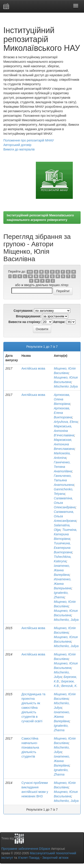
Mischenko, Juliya (66, 620)
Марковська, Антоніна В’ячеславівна (64, 431)
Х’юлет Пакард (29, 858)
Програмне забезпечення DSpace (26, 849)
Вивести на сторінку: (25, 322)
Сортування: (24, 311)
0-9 (30, 272)
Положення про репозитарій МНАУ (29, 140)
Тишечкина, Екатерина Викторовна (63, 548)
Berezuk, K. (69, 686)
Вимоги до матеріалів (19, 149)
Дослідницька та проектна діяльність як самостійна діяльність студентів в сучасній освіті (33, 708)
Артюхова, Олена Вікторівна (62, 399)
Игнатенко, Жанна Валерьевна (62, 584)
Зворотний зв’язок (55, 858)
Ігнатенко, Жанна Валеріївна (62, 570)
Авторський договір (17, 145)
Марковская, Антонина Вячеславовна (64, 444)
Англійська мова (33, 368)
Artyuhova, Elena (66, 422)
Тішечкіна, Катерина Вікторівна (65, 534)
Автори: (59, 322)
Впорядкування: (29, 316)
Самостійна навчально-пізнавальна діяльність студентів (30, 747)
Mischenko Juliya (66, 386)
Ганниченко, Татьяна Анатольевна (64, 480)
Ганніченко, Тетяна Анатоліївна (63, 467)
